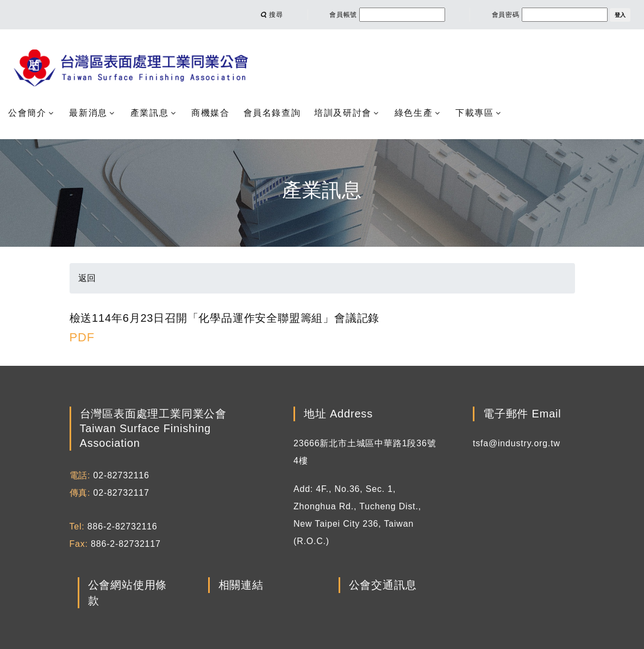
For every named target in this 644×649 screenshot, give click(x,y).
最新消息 (88, 113)
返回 (87, 278)
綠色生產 (414, 113)
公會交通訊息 (383, 585)
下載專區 (474, 113)
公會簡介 (27, 113)
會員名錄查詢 (272, 113)
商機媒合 (210, 113)
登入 (620, 15)
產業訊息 (149, 113)
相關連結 (241, 585)
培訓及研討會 (343, 113)
